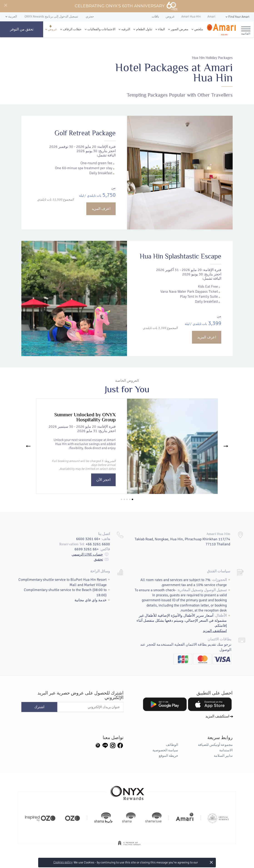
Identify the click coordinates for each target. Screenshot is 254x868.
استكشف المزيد (217, 716)
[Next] (226, 446)
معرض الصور (180, 29)
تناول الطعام (144, 29)
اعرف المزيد (101, 209)
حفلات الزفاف (72, 29)
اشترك (39, 707)
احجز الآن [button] (103, 480)
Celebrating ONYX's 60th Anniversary (126, 6)
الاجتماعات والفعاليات (101, 29)
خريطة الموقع (168, 756)
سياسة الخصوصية (165, 750)
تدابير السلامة (223, 756)
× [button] (211, 862)
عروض (52, 29)
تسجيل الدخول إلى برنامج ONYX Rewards (51, 16)
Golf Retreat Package (85, 133)
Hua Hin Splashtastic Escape (160, 295)
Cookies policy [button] (63, 862)
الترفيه (126, 29)
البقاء (162, 29)
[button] (237, 17)
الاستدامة (226, 750)
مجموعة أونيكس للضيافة (215, 745)
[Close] (5, 5)
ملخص (199, 29)
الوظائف (172, 745)
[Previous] (28, 446)
